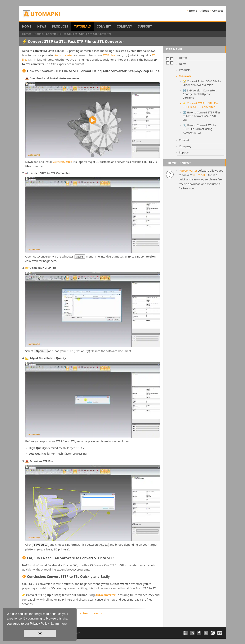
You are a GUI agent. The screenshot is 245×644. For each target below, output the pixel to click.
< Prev (84, 613)
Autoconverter (64, 55)
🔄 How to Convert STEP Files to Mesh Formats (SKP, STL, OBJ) (202, 116)
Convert (104, 26)
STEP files (109, 55)
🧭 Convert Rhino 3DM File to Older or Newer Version (202, 83)
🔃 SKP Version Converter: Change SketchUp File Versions (200, 94)
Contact (218, 11)
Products (60, 26)
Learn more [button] (59, 624)
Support (145, 26)
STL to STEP (200, 175)
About (205, 11)
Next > (98, 613)
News (42, 26)
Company (124, 26)
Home (193, 11)
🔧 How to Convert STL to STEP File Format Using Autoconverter (199, 129)
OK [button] (40, 633)
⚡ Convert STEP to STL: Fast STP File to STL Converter (201, 105)
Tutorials (82, 26)
